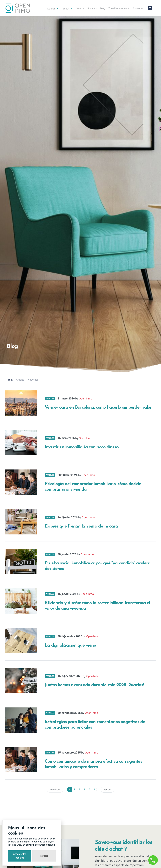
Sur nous (92, 8)
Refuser (44, 856)
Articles (20, 380)
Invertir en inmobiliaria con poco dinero (82, 447)
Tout (10, 380)
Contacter (138, 8)
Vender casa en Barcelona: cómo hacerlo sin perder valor (98, 407)
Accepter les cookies (20, 856)
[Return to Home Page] (17, 9)
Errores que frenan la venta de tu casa (81, 526)
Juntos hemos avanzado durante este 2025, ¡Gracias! (94, 685)
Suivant (107, 790)
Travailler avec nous (119, 8)
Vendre (80, 8)
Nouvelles (33, 380)
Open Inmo (86, 399)
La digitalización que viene (70, 645)
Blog (103, 8)
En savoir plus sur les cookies (39, 845)
